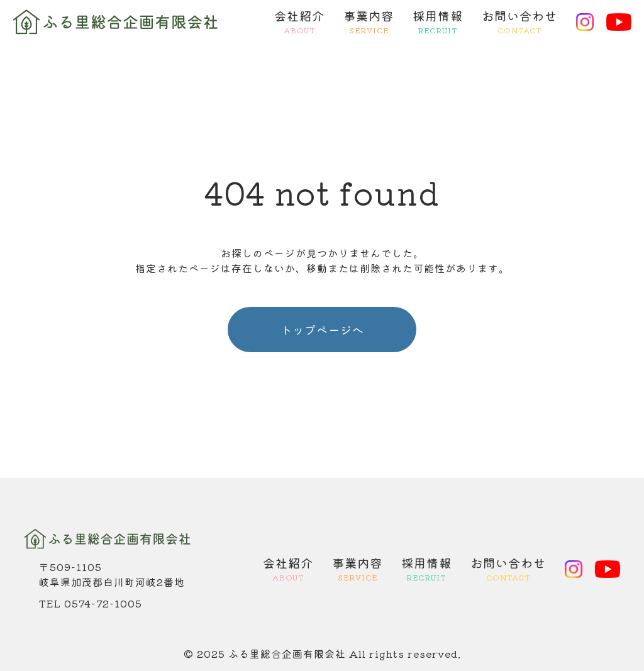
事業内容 (369, 22)
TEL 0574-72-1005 (91, 603)
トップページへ (322, 330)
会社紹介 (299, 22)
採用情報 (438, 22)
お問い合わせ (519, 22)
